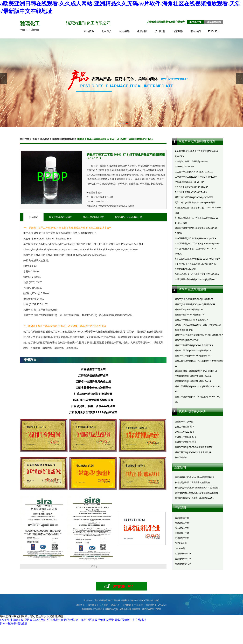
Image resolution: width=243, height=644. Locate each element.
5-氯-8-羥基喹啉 (146, 600)
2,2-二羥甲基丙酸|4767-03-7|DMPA (191, 192)
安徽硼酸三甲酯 (182, 518)
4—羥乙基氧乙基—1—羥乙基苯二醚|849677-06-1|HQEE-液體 (197, 220)
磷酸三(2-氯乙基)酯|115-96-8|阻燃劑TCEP (194, 299)
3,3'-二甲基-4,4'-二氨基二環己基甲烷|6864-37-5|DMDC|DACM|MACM (196, 267)
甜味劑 (98, 600)
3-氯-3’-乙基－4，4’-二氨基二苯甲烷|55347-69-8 (197, 274)
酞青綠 (104, 600)
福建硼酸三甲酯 (182, 523)
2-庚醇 (157, 600)
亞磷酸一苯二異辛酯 (184, 422)
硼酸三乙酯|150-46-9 (184, 432)
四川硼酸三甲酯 (182, 533)
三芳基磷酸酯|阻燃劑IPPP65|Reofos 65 (193, 376)
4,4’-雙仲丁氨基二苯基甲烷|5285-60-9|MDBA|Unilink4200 (192, 164)
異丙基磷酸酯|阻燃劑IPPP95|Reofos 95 (193, 381)
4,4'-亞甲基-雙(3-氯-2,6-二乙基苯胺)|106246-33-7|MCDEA (197, 154)
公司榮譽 (124, 31)
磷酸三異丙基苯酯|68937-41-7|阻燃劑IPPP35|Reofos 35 (199, 363)
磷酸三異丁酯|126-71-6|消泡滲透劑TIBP (193, 452)
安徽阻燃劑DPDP (183, 559)
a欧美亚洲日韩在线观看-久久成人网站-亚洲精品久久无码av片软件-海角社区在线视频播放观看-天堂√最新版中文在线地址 (73, 620)
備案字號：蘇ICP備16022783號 (146, 609)
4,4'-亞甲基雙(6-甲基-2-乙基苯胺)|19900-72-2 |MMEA (195, 251)
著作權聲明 (126, 609)
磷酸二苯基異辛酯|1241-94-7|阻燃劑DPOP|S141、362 (198, 399)
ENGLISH (214, 31)
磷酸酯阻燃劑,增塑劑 (63, 139)
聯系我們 (196, 31)
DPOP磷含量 (181, 543)
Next (239, 79)
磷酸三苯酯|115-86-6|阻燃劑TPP (190, 315)
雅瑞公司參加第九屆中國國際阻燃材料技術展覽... (197, 488)
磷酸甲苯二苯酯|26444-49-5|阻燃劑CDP (193, 356)
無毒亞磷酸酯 (181, 458)
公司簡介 (107, 31)
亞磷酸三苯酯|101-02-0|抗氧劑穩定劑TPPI (194, 447)
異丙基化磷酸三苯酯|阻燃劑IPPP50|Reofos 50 (196, 371)
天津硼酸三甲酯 (182, 538)
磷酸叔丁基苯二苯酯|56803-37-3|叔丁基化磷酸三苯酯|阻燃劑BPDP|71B (198, 327)
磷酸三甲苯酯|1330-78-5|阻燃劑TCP (191, 320)
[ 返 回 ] (93, 566)
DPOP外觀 (180, 548)
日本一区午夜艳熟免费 (14, 623)
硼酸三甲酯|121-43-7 (184, 427)
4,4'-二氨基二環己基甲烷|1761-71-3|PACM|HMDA (197, 259)
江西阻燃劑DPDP (183, 554)
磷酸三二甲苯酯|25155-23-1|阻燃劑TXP (193, 351)
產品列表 (142, 31)
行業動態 (178, 31)
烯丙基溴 (125, 600)
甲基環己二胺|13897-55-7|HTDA (190, 182)
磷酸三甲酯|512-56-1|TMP (187, 340)
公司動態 (160, 31)
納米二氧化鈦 (114, 600)
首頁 (35, 139)
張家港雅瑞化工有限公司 (93, 609)
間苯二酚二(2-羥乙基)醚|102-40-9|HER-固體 (195, 203)
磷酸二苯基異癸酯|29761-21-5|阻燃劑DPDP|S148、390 (198, 389)
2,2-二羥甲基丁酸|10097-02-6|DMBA (192, 187)
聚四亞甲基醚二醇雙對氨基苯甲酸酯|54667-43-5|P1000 (196, 231)
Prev (4, 79)
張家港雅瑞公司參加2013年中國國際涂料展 (195, 477)
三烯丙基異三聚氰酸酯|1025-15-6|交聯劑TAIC (196, 279)
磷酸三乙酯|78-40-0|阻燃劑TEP (189, 310)
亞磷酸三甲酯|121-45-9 (185, 437)
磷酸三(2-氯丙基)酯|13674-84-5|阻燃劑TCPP (195, 304)
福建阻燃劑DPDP (183, 564)
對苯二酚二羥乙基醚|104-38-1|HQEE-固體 (194, 197)
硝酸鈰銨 (134, 600)
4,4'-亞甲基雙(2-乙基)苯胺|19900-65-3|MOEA (195, 238)
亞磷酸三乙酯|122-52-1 (185, 442)
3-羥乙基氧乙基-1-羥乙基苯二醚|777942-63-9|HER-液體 (198, 210)
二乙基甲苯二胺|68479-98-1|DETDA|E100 (194, 172)
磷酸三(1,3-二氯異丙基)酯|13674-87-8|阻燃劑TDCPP (199, 335)
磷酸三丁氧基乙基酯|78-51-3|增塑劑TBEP (194, 345)
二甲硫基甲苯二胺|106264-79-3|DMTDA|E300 (196, 177)
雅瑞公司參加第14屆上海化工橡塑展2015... (195, 498)
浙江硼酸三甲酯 (182, 528)
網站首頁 (89, 31)
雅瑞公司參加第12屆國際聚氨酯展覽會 (192, 482)
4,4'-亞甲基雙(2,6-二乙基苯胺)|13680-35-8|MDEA (197, 244)
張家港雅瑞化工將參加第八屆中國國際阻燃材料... (197, 493)
